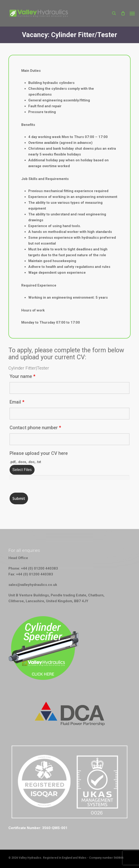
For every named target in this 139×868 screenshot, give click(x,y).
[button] (132, 13)
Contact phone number (35, 428)
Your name (22, 376)
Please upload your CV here (39, 453)
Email (17, 402)
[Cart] (123, 13)
